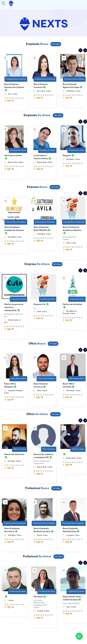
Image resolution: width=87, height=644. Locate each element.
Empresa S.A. (41, 304)
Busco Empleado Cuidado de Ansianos (14, 230)
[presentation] (80, 50)
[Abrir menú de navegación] (4, 3)
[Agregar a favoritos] (5, 58)
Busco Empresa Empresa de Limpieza (14, 87)
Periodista (40, 597)
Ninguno (68, 155)
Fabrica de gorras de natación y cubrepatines (14, 307)
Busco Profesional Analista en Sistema (72, 230)
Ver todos (56, 44)
